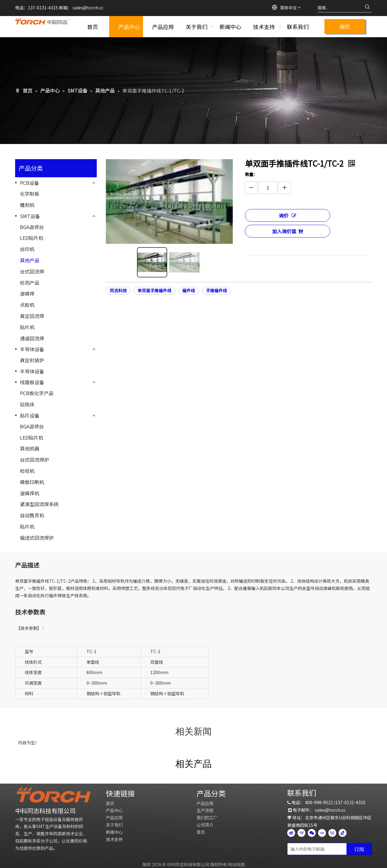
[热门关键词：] (367, 8)
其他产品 (30, 260)
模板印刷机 (32, 482)
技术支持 (114, 839)
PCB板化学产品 (37, 393)
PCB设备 (29, 183)
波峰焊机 (30, 493)
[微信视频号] (332, 833)
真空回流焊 (32, 316)
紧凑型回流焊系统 (39, 504)
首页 (110, 803)
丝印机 (27, 249)
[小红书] (322, 833)
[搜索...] (340, 8)
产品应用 (114, 817)
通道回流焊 (32, 338)
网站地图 (236, 864)
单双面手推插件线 (154, 281)
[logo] (54, 794)
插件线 (189, 281)
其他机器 (30, 448)
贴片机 (27, 327)
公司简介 (205, 825)
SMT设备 (30, 216)
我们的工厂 (207, 817)
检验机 (27, 471)
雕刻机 (27, 205)
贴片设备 (30, 415)
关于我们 (114, 825)
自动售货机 (32, 515)
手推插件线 (216, 281)
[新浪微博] (291, 833)
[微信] (312, 833)
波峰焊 (27, 293)
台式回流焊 (32, 271)
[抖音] (343, 833)
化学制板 (30, 194)
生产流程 (205, 810)
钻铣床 (27, 404)
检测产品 (30, 283)
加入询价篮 (288, 231)
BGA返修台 (32, 227)
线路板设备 (32, 382)
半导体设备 (32, 349)
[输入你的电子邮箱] (316, 849)
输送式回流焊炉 (37, 538)
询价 (345, 26)
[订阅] (359, 849)
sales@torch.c (329, 810)
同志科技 (118, 281)
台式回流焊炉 (34, 460)
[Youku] (301, 833)
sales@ (80, 8)
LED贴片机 (32, 238)
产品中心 (114, 810)
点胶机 (27, 305)
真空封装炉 (32, 360)
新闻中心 (114, 832)
